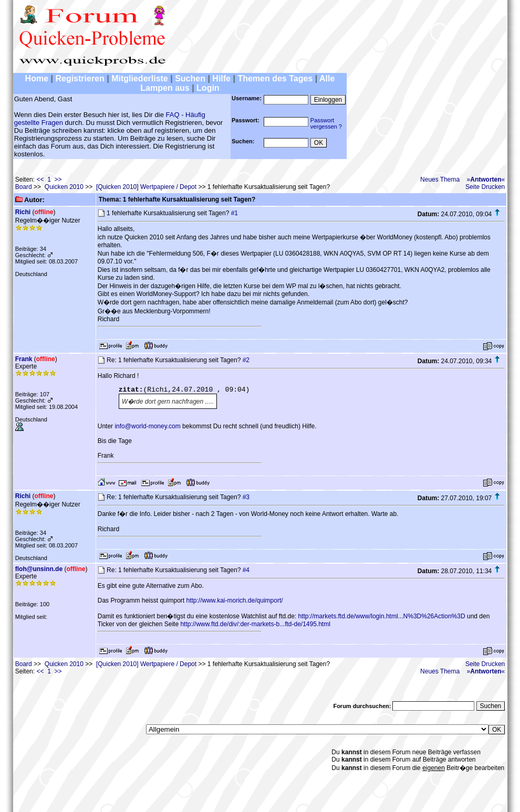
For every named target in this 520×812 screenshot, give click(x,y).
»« (486, 180)
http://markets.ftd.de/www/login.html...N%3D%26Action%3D (382, 616)
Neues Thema (440, 180)
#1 (235, 213)
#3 (246, 497)
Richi (23, 212)
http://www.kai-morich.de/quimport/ (234, 600)
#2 (246, 360)
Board (24, 187)
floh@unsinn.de (39, 569)
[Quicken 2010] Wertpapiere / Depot (146, 187)
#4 (246, 570)
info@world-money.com (147, 426)
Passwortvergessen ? (326, 123)
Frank (24, 359)
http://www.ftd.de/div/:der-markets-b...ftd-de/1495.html (255, 624)
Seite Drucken (485, 187)
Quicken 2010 (64, 187)
